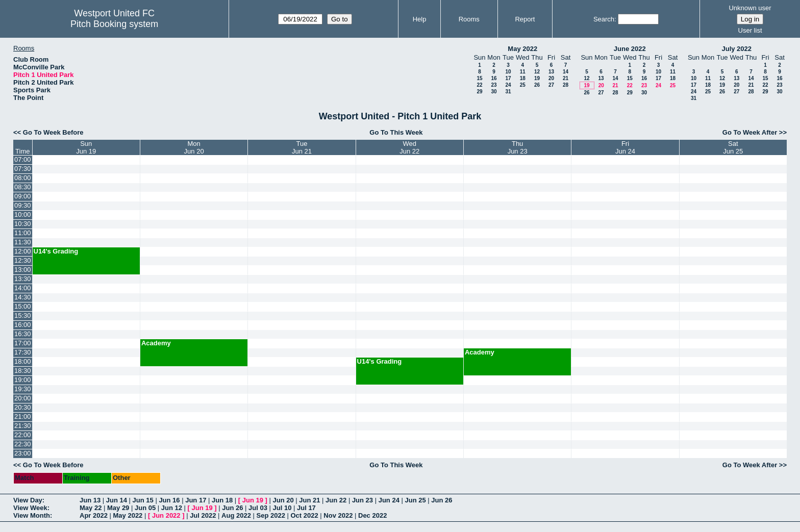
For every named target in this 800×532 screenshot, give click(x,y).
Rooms (469, 19)
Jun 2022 (166, 515)
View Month (32, 515)
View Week (30, 508)
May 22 (91, 508)
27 (551, 85)
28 (566, 85)
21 (566, 78)
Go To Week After (750, 132)
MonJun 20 (194, 147)
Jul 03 (258, 508)
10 (508, 72)
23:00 (23, 453)
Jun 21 (309, 500)
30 (494, 92)
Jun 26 (442, 500)
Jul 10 (282, 508)
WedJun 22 (409, 147)
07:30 (23, 169)
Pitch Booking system (114, 24)
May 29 (118, 508)
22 (479, 85)
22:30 (23, 444)
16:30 (23, 334)
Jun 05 (145, 508)
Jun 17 (196, 500)
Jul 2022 (203, 515)
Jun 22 (336, 500)
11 (523, 72)
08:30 (23, 187)
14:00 (23, 288)
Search (604, 19)
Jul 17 (306, 508)
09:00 (23, 196)
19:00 (23, 380)
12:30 (23, 260)
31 (508, 92)
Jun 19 (253, 500)
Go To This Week (396, 132)
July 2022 (736, 49)
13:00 (23, 270)
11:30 (23, 242)
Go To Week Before (53, 132)
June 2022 (630, 49)
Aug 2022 (236, 515)
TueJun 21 (302, 147)
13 (551, 72)
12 (537, 72)
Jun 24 (389, 500)
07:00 (23, 159)
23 (494, 85)
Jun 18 (222, 500)
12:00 (23, 251)
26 (537, 85)
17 (508, 78)
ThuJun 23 (518, 147)
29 (479, 92)
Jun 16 (169, 500)
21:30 (23, 426)
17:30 (23, 352)
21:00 (23, 416)
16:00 (23, 325)
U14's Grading (56, 251)
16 (494, 78)
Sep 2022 (271, 515)
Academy (156, 343)
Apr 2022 (94, 515)
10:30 (23, 224)
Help (420, 19)
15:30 (23, 315)
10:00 (23, 214)
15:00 (23, 306)
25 (523, 85)
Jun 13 (90, 500)
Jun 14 (117, 500)
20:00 (23, 398)
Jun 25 (415, 500)
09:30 (23, 205)
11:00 (23, 233)
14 (566, 72)
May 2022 (522, 49)
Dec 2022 (372, 515)
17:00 (23, 343)
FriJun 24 (625, 147)
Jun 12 (172, 508)
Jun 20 (283, 500)
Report (525, 19)
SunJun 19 (86, 147)
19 (537, 78)
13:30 (23, 279)
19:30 (23, 389)
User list (750, 30)
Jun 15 (143, 500)
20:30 (23, 407)
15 (479, 78)
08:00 (23, 178)
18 (523, 78)
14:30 (23, 297)
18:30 (23, 371)
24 (508, 85)
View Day (28, 500)
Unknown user (750, 8)
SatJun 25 (733, 147)
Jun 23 (362, 500)
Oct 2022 (304, 515)
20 (551, 78)
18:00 (23, 361)
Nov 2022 (338, 515)
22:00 (23, 435)
